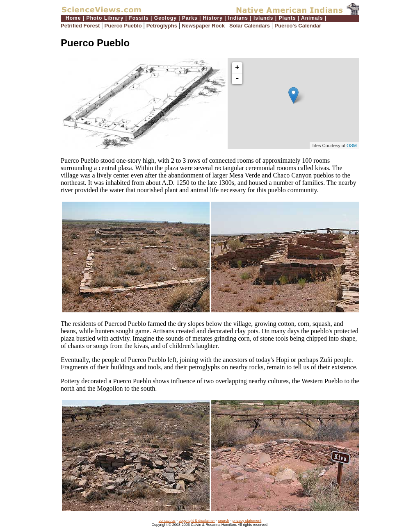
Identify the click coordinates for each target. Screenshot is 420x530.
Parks (190, 18)
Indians (238, 18)
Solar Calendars (250, 26)
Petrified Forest (80, 26)
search (224, 521)
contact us (167, 521)
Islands (263, 18)
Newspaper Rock (203, 26)
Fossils (139, 18)
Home (73, 18)
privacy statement (247, 521)
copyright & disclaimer (197, 521)
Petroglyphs (162, 26)
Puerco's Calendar (298, 26)
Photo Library (105, 18)
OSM (352, 146)
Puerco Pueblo (123, 26)
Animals (312, 18)
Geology (165, 18)
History (213, 18)
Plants (287, 18)
